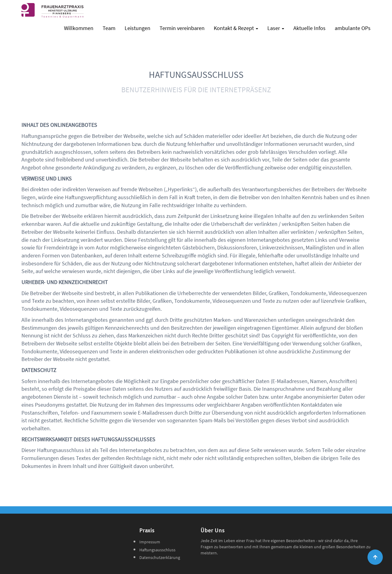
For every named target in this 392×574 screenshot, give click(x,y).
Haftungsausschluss (157, 550)
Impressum (150, 542)
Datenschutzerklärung (160, 557)
